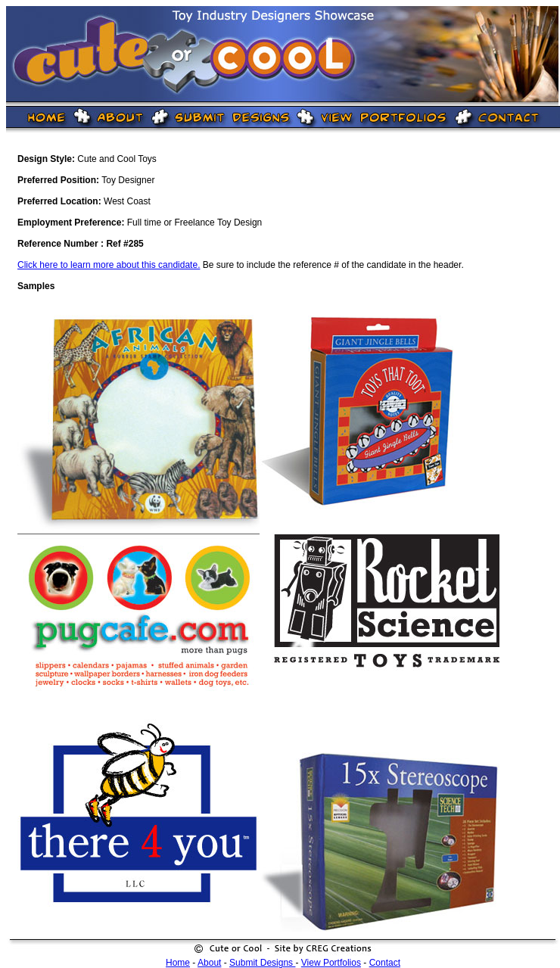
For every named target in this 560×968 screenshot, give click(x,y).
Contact (385, 963)
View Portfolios (331, 963)
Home (178, 963)
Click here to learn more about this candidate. (109, 265)
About (209, 963)
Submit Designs (262, 963)
